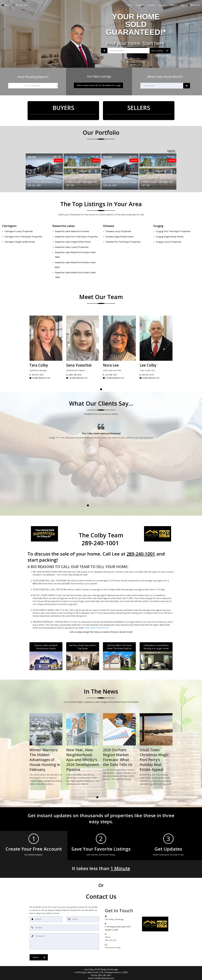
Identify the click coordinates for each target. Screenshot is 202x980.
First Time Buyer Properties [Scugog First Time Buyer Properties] (173, 230)
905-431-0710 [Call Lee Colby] (37, 356)
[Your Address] (162, 86)
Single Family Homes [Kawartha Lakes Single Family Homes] (73, 237)
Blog (182, 5)
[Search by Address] (136, 51)
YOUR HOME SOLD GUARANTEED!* (136, 24)
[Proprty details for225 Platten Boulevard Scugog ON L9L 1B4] (82, 172)
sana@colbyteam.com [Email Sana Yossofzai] (114, 359)
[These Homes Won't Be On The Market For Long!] (98, 85)
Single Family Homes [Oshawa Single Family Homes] (120, 234)
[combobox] (33, 86)
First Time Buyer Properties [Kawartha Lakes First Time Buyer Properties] (76, 234)
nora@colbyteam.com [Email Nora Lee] (150, 359)
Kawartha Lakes (64, 226)
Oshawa (108, 226)
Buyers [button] (163, 5)
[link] (187, 86)
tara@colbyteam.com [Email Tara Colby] (77, 359)
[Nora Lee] (156, 322)
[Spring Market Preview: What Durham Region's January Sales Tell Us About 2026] (46, 731)
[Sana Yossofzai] (119, 322)
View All (171, 151)
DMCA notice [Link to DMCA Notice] (101, 977)
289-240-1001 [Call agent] (105, 956)
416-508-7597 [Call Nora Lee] (147, 356)
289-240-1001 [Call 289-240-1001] (136, 65)
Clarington (9, 226)
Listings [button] (140, 5)
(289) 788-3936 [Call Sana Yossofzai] (110, 356)
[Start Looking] (160, 51)
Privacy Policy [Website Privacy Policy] (153, 970)
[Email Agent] (7, 5)
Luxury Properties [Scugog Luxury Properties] (169, 237)
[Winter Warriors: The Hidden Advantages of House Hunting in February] (83, 731)
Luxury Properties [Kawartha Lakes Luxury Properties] (72, 240)
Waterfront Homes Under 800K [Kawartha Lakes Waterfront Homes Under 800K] (75, 252)
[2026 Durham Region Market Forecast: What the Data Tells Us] (156, 728)
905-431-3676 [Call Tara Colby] (73, 356)
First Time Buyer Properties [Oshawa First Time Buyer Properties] (123, 237)
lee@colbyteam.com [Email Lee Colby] (39, 359)
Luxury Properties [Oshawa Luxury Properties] (118, 230)
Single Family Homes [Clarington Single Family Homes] (20, 237)
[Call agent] (19, 5)
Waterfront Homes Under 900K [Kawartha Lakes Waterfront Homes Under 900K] (75, 245)
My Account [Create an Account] (194, 5)
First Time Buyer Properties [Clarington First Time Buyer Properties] (23, 234)
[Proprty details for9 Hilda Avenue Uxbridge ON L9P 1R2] (44, 172)
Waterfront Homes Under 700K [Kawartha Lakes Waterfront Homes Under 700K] (75, 258)
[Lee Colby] (46, 322)
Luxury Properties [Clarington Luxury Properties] (19, 230)
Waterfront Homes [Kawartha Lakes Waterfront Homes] (72, 230)
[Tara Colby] (83, 322)
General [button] (151, 5)
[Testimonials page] (101, 432)
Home (129, 5)
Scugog (158, 226)
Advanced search (163, 55)
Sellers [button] (173, 5)
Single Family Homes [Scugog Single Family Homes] (170, 234)
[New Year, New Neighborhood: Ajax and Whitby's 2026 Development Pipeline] (119, 731)
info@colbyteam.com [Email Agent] (104, 959)
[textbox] (33, 86)
